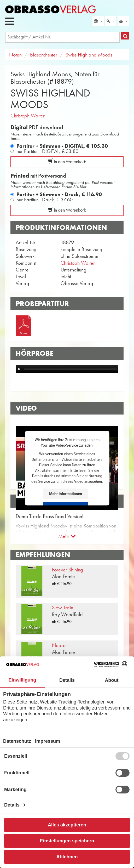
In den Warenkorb (67, 162)
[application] (67, 369)
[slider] (70, 369)
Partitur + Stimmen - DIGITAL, (62, 146)
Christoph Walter (28, 116)
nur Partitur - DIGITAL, (47, 151)
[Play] (19, 369)
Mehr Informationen (65, 493)
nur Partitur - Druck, (45, 200)
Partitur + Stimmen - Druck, (59, 194)
